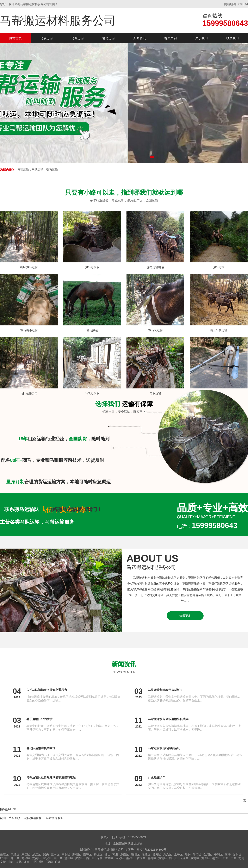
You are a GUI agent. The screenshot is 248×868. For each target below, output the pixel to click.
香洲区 (218, 854)
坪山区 (4, 858)
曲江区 (4, 854)
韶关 (46, 854)
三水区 (55, 854)
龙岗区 (37, 858)
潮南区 (125, 854)
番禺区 (141, 858)
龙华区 (26, 858)
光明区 (237, 854)
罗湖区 (80, 858)
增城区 (109, 858)
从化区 (120, 858)
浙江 (42, 862)
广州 (226, 858)
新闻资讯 (139, 38)
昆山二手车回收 (10, 818)
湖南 (26, 862)
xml (240, 4)
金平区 (178, 854)
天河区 (184, 858)
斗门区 (197, 854)
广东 (58, 862)
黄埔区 (163, 858)
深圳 (100, 858)
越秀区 (216, 858)
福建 (50, 862)
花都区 (152, 858)
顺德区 (77, 854)
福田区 (90, 858)
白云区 (173, 858)
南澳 (115, 854)
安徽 (3, 862)
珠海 (228, 854)
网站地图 (230, 4)
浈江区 (37, 854)
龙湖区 (168, 854)
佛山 (107, 854)
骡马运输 (108, 38)
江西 (34, 862)
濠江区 (146, 854)
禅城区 (98, 854)
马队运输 (46, 38)
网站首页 (15, 38)
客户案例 (170, 38)
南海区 (87, 854)
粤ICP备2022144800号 (151, 850)
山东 (11, 862)
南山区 (58, 858)
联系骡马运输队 (22, 509)
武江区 (15, 854)
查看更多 (185, 616)
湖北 (19, 862)
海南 (241, 858)
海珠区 (206, 858)
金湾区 (208, 854)
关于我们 (201, 38)
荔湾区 (195, 858)
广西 (234, 858)
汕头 (188, 854)
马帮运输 (77, 38)
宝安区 (47, 858)
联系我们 (232, 38)
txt (246, 4)
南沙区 (130, 858)
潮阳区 (135, 854)
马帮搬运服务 (55, 818)
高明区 (66, 854)
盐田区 (69, 858)
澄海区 (157, 854)
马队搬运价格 (33, 818)
